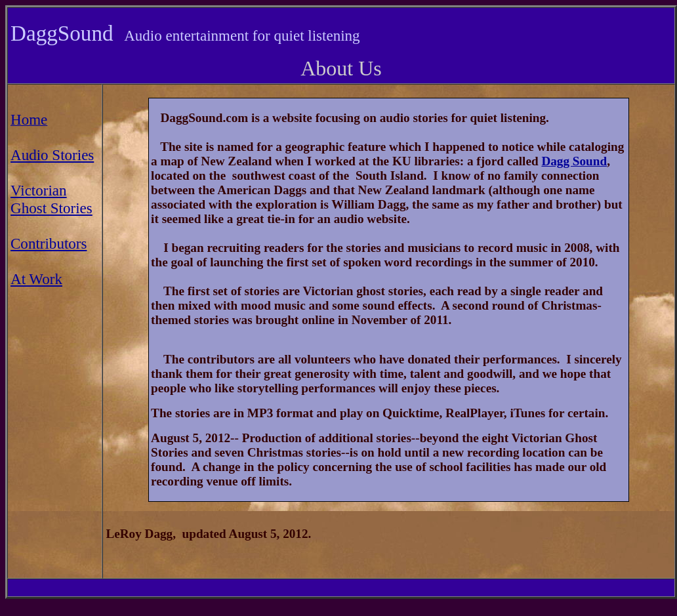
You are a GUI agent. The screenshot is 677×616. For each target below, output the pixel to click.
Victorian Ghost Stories (51, 199)
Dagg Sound (574, 161)
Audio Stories (52, 155)
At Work (36, 279)
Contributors (49, 243)
